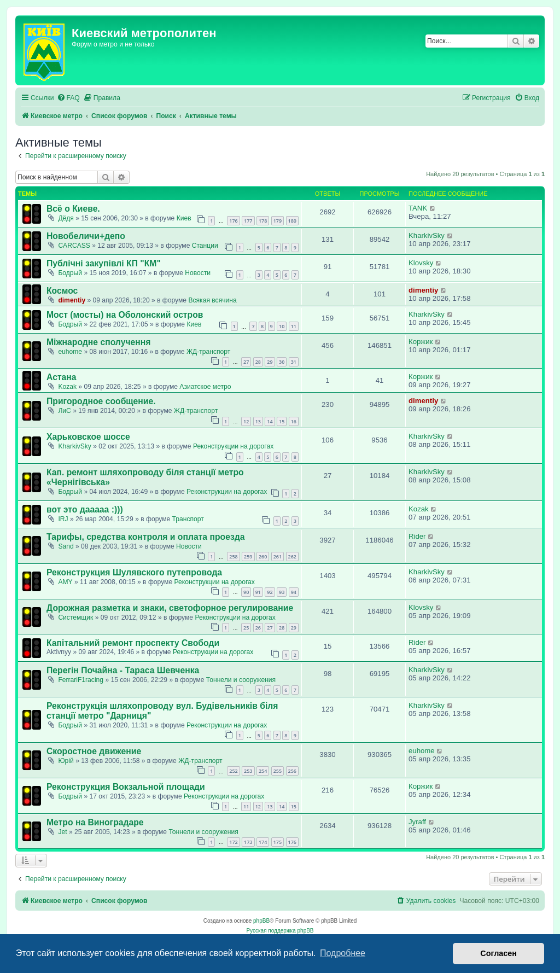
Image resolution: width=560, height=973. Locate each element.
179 (278, 221)
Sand (66, 546)
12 (246, 421)
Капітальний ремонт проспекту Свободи (133, 643)
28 (258, 362)
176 (233, 221)
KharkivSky (427, 235)
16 (294, 421)
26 (258, 628)
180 (292, 221)
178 (263, 221)
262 (292, 557)
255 (278, 771)
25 (246, 628)
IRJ (63, 519)
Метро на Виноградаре (95, 822)
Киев (184, 218)
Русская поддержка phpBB (280, 931)
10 (282, 326)
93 (282, 592)
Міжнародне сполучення (98, 342)
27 (246, 362)
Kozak (67, 387)
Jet (62, 832)
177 (248, 221)
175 (278, 842)
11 (294, 326)
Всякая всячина (212, 300)
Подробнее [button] (343, 953)
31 (294, 362)
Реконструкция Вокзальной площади (126, 787)
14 (270, 421)
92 (270, 592)
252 (233, 771)
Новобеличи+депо (86, 236)
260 (263, 557)
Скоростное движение (94, 751)
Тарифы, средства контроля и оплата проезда (145, 537)
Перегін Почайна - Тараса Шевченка (123, 670)
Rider (417, 536)
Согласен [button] (498, 953)
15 (282, 421)
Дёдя (66, 218)
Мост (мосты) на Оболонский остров (125, 315)
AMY (65, 582)
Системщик (75, 617)
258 (233, 557)
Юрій (66, 761)
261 (278, 557)
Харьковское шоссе (88, 437)
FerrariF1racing (81, 680)
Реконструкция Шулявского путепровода (134, 572)
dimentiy (72, 300)
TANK (418, 208)
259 (248, 557)
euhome (70, 352)
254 (263, 771)
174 (263, 842)
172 (233, 842)
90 (246, 592)
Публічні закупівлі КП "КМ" (104, 263)
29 (270, 362)
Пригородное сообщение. (101, 401)
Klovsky (421, 263)
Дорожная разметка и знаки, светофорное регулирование (170, 608)
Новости (198, 273)
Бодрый (70, 273)
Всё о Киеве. (73, 209)
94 (294, 592)
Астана (62, 377)
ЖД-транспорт (208, 352)
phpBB (261, 921)
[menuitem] (68, 98)
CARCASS (74, 246)
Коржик (421, 342)
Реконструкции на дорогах (233, 446)
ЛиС (64, 411)
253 (248, 771)
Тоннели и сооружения (241, 680)
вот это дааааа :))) (85, 509)
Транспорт (188, 519)
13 (258, 421)
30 (282, 362)
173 (248, 842)
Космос (62, 291)
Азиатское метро (205, 387)
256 (292, 771)
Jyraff (417, 822)
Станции (205, 246)
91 (258, 592)
